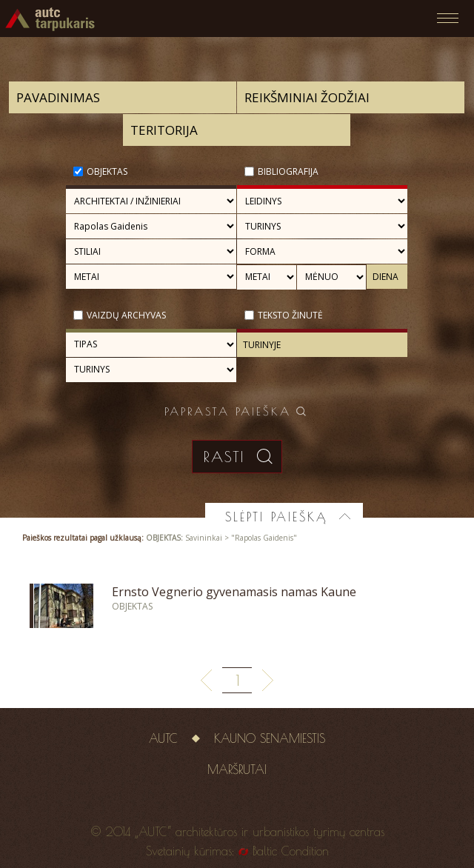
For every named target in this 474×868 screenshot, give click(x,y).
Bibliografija (288, 171)
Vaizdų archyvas (126, 315)
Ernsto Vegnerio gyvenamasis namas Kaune (234, 592)
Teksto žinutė (290, 315)
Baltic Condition (291, 851)
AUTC (163, 738)
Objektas (107, 171)
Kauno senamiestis (270, 738)
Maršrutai (237, 769)
